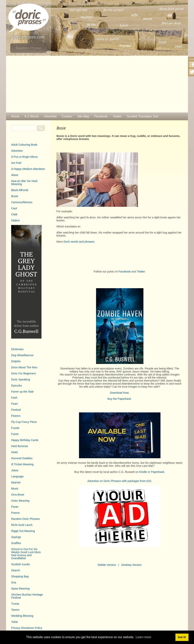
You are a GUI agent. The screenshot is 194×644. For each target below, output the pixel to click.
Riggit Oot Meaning (23, 531)
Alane (15, 175)
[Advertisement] (97, 84)
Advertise (50, 116)
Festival (16, 410)
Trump (15, 604)
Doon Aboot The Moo (24, 367)
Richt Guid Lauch (22, 525)
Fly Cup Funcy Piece (24, 422)
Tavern (15, 610)
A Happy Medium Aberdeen (28, 169)
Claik (14, 214)
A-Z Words (32, 116)
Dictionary (17, 349)
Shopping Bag (20, 576)
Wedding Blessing (22, 616)
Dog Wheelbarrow (22, 355)
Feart (14, 404)
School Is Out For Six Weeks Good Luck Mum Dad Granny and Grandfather (26, 554)
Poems (16, 513)
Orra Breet (18, 495)
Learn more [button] (143, 637)
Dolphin (16, 361)
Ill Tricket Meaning (22, 464)
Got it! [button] (182, 637)
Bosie (15, 196)
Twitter (117, 116)
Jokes (15, 470)
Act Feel (16, 163)
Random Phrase (29, 48)
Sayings (16, 537)
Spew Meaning (20, 589)
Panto (15, 507)
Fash (14, 398)
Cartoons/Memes (22, 202)
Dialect (15, 220)
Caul (14, 208)
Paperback (158, 472)
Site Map (83, 116)
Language (17, 476)
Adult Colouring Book (24, 145)
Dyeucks (16, 386)
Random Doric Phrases (26, 519)
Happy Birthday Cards (25, 440)
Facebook (101, 116)
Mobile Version (107, 565)
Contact (67, 116)
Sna (14, 582)
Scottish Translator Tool (142, 116)
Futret (15, 434)
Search (16, 570)
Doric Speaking (21, 379)
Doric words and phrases (79, 242)
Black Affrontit (20, 190)
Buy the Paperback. (120, 399)
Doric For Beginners (23, 373)
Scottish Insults (21, 564)
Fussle (15, 428)
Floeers (16, 416)
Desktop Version (131, 565)
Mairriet (16, 482)
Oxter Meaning (20, 501)
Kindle (143, 472)
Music (15, 489)
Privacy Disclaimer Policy (27, 628)
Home (15, 116)
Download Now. (120, 393)
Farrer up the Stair (22, 392)
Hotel (14, 452)
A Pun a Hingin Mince (24, 157)
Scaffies (16, 543)
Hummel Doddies (22, 458)
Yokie (14, 622)
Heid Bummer (20, 446)
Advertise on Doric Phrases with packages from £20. (120, 481)
